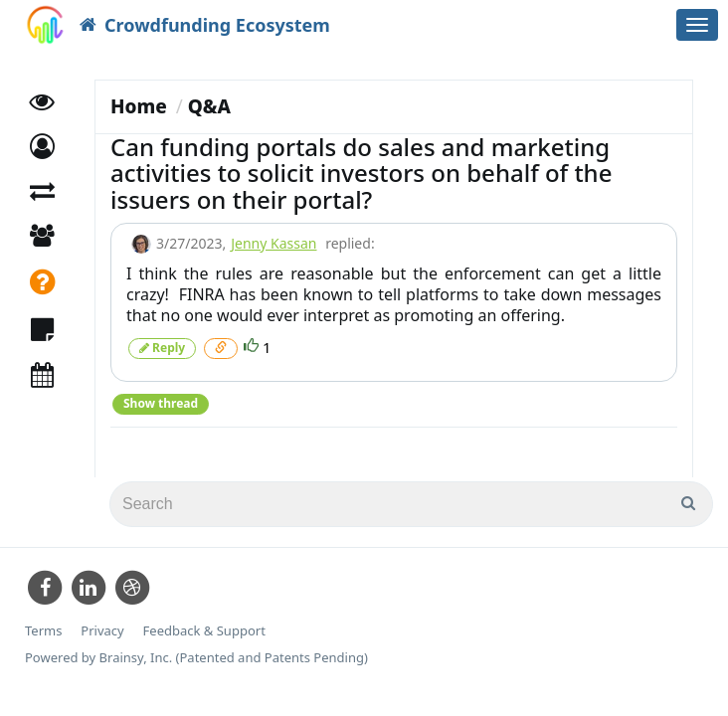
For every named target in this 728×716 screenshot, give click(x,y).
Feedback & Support (204, 631)
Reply (162, 348)
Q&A (209, 106)
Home (139, 106)
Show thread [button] (161, 403)
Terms (43, 631)
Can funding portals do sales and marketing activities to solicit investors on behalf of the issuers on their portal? (361, 173)
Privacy (102, 631)
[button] (42, 147)
